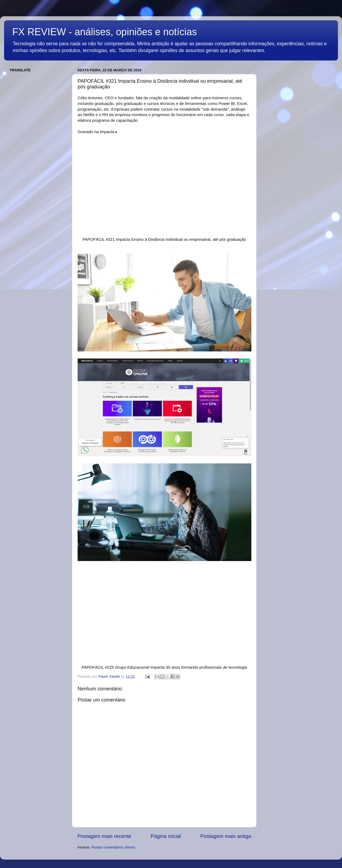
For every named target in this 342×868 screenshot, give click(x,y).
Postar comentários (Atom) (114, 847)
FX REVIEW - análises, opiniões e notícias (104, 32)
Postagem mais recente (104, 836)
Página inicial (166, 836)
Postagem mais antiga (226, 836)
